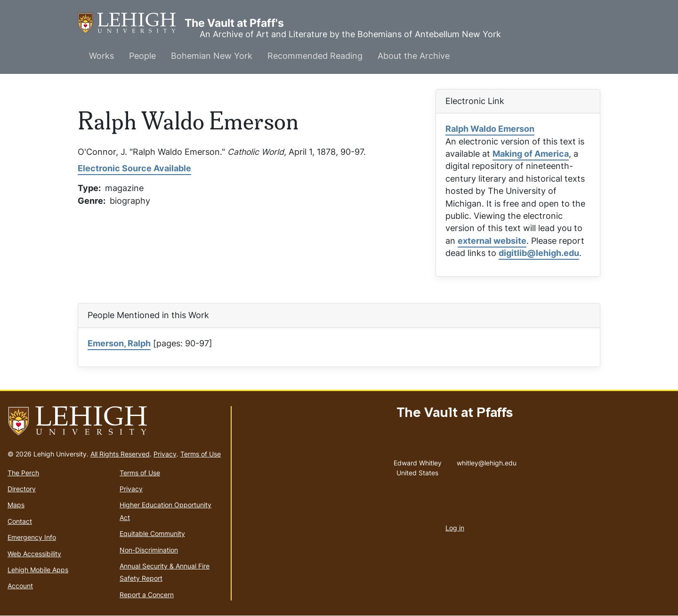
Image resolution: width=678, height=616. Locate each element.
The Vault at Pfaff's (131, 23)
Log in (455, 528)
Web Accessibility (34, 554)
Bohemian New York (212, 56)
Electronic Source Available (134, 168)
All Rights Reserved (120, 454)
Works (101, 56)
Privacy (165, 454)
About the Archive (414, 56)
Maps (16, 505)
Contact (20, 521)
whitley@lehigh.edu (487, 461)
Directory (22, 489)
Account (20, 586)
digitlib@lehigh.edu (539, 253)
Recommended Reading (315, 56)
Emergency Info (32, 537)
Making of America (531, 154)
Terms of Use (201, 454)
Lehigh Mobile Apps (38, 570)
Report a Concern (147, 595)
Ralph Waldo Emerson (490, 129)
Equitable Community (152, 533)
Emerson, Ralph (119, 343)
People (142, 56)
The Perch (23, 473)
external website (492, 241)
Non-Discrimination (149, 550)
